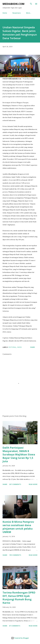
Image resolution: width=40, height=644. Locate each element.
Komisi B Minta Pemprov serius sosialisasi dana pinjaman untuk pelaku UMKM (18, 527)
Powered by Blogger (20, 638)
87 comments (15, 626)
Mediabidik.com (13, 4)
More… (29, 13)
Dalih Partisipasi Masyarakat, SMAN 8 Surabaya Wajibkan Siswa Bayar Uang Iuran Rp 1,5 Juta (19, 454)
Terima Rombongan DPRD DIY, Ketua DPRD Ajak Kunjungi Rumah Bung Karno (19, 598)
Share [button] (33, 347)
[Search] (31, 4)
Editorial (12, 347)
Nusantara (17, 13)
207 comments (15, 484)
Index (19, 347)
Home (5, 13)
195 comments (15, 555)
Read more (33, 484)
